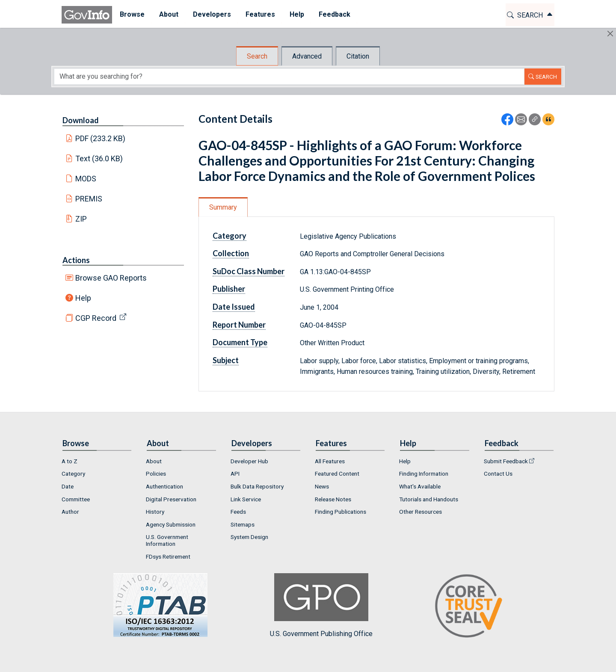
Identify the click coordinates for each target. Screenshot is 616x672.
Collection (231, 253)
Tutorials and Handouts (429, 499)
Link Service (246, 499)
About (154, 461)
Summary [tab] (223, 207)
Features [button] (260, 14)
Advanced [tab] (307, 56)
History (155, 512)
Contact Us (498, 474)
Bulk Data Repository (257, 486)
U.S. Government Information (167, 540)
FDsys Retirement (168, 557)
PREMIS (89, 199)
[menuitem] (132, 15)
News (322, 486)
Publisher (229, 289)
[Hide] (610, 34)
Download (81, 120)
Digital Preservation (171, 499)
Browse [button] (132, 14)
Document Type (240, 342)
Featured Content (337, 474)
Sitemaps (243, 524)
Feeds (238, 512)
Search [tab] (257, 56)
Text (99, 158)
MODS (86, 179)
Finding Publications (341, 512)
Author (70, 512)
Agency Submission (171, 524)
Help (83, 298)
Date (68, 486)
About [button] (168, 14)
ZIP (81, 219)
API (235, 474)
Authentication (164, 486)
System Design (249, 537)
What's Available (420, 486)
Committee (76, 499)
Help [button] (296, 14)
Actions (76, 260)
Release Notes (333, 499)
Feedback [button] (334, 14)
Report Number (239, 325)
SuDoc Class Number (249, 271)
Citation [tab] (358, 56)
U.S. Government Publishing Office (321, 605)
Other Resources (421, 512)
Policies (156, 474)
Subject (226, 360)
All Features (330, 461)
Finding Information (424, 474)
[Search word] (289, 77)
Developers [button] (212, 14)
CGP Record (96, 318)
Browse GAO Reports (111, 278)
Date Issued (234, 307)
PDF (101, 138)
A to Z (70, 461)
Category (230, 236)
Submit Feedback (506, 461)
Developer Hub (249, 461)
